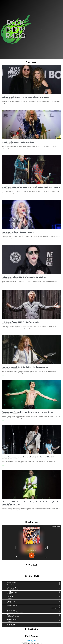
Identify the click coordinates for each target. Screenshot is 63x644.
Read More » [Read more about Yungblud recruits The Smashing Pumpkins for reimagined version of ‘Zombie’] (4, 421)
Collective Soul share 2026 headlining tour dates (18, 142)
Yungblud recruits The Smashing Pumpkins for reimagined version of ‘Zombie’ (27, 412)
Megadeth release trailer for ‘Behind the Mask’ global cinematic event (25, 367)
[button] (41, 30)
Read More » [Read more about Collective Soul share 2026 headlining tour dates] (4, 151)
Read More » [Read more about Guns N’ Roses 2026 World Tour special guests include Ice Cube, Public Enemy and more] (4, 196)
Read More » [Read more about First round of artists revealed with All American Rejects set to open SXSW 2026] (4, 466)
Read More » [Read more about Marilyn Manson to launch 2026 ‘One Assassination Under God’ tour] (4, 286)
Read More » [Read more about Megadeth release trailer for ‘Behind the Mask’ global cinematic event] (4, 376)
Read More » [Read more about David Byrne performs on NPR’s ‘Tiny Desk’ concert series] (4, 331)
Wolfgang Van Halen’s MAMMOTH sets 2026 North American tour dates (25, 97)
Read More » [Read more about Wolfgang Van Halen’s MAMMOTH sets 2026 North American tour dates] (4, 106)
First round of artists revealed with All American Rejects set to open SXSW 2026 (28, 457)
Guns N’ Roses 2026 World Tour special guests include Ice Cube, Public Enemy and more (31, 187)
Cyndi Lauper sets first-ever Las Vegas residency (18, 232)
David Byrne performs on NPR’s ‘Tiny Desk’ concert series (21, 322)
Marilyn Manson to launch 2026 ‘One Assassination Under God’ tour (24, 277)
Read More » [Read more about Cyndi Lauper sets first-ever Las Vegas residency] (4, 241)
